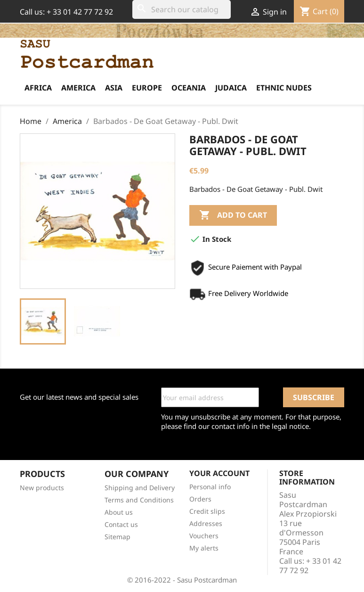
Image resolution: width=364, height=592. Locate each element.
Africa (38, 88)
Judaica (231, 88)
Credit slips (207, 511)
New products (42, 488)
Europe (147, 88)
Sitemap (117, 537)
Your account (219, 473)
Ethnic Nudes (284, 88)
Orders (200, 499)
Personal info (210, 487)
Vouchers (204, 536)
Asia (114, 88)
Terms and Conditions (139, 500)
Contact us (121, 524)
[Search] (182, 9)
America (78, 88)
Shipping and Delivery (140, 488)
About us (119, 512)
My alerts (204, 548)
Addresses (206, 523)
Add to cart (233, 215)
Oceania (189, 88)
